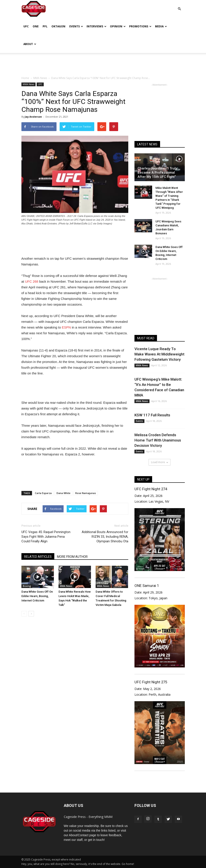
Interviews (96, 26)
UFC (26, 26)
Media (161, 26)
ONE (36, 26)
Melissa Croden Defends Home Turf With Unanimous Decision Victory (158, 440)
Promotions (140, 26)
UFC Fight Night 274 (151, 489)
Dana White (63, 493)
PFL (45, 26)
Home (25, 78)
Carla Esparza (43, 493)
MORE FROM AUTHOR (72, 557)
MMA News (28, 84)
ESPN (66, 327)
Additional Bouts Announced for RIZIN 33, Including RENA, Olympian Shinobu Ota (105, 537)
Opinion (118, 26)
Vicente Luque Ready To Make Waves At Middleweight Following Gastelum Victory (159, 354)
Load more (160, 462)
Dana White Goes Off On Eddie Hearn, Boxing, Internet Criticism (37, 596)
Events (76, 26)
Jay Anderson (33, 117)
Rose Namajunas (86, 493)
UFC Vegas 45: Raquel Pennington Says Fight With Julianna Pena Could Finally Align (46, 537)
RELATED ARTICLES (38, 557)
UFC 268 (32, 281)
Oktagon (58, 26)
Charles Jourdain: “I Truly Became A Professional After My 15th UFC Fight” (157, 173)
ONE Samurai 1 (147, 586)
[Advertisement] (103, 63)
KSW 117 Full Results (152, 415)
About (30, 44)
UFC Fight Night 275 (151, 682)
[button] (180, 6)
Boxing (27, 586)
